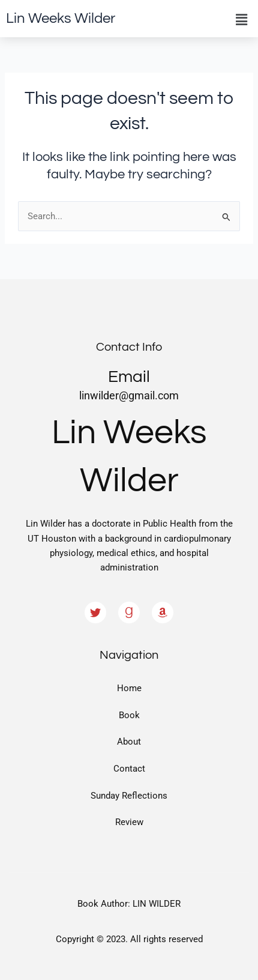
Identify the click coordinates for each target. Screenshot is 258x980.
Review (129, 822)
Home (129, 688)
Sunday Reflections (129, 796)
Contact (129, 769)
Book (129, 715)
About (129, 742)
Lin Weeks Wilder (61, 18)
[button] (242, 20)
